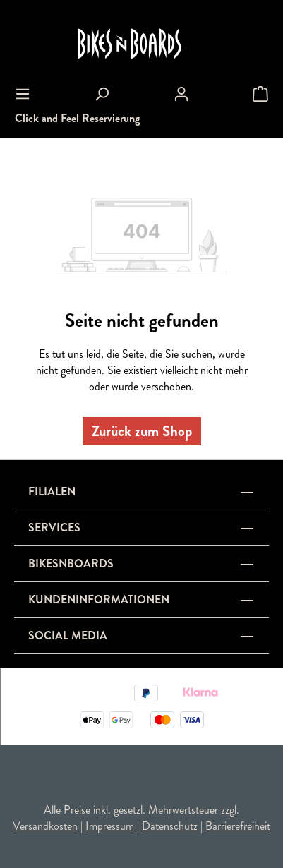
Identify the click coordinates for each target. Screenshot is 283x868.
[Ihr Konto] (181, 94)
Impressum (110, 826)
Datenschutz (170, 826)
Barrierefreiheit (238, 826)
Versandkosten (45, 826)
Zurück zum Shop (142, 431)
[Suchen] (102, 94)
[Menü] (23, 94)
